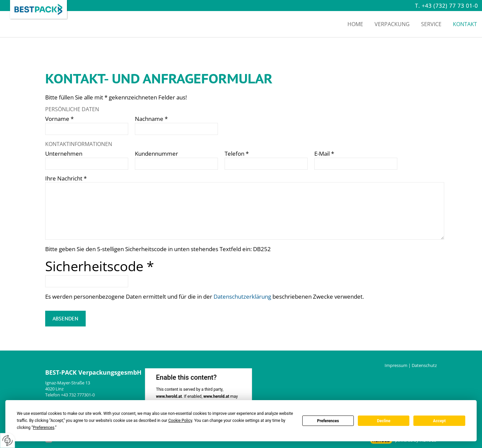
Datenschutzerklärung (242, 296)
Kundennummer (156, 154)
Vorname (59, 119)
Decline (384, 421)
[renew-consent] (8, 440)
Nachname (151, 119)
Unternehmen (64, 154)
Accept (439, 421)
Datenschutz (424, 365)
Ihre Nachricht (66, 178)
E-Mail (324, 154)
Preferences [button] (44, 428)
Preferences (328, 421)
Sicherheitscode (100, 266)
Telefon (237, 154)
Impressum (396, 365)
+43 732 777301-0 (78, 395)
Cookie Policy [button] (180, 421)
